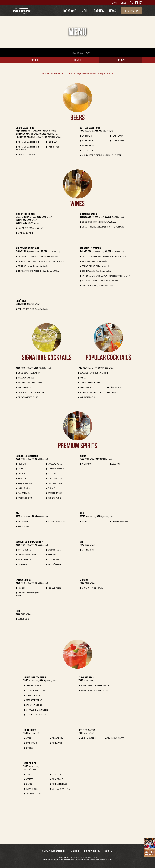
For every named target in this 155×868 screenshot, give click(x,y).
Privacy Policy (91, 857)
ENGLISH (124, 3)
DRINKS (121, 60)
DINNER (34, 60)
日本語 (115, 3)
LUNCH (77, 60)
